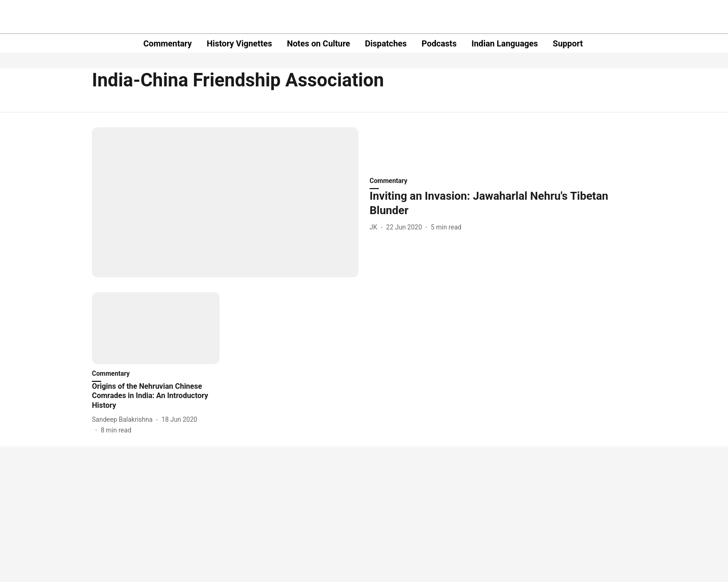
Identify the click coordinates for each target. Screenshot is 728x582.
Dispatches (386, 43)
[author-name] (375, 227)
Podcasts (439, 43)
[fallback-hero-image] (225, 202)
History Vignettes (239, 43)
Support (568, 43)
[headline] (503, 203)
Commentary (168, 43)
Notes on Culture (318, 43)
